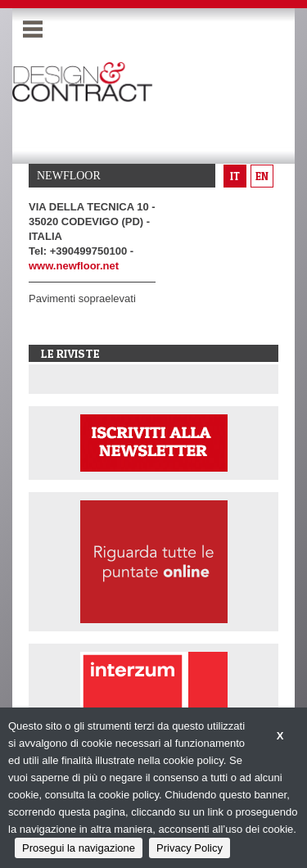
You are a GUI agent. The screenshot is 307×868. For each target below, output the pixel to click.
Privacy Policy (190, 848)
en (262, 176)
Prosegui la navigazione (79, 848)
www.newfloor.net (74, 266)
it (235, 176)
